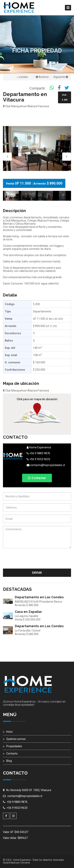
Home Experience (39, 447)
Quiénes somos (16, 739)
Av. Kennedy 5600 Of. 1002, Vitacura (29, 790)
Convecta (25, 863)
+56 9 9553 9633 (38, 459)
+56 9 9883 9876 (38, 453)
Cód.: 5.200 (65, 97)
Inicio (9, 732)
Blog (9, 761)
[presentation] (41, 559)
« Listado (22, 77)
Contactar (37, 478)
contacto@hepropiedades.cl (46, 465)
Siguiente (61, 77)
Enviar (37, 573)
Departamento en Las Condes (39, 597)
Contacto (12, 753)
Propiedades (14, 746)
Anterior (42, 77)
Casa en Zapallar (28, 612)
